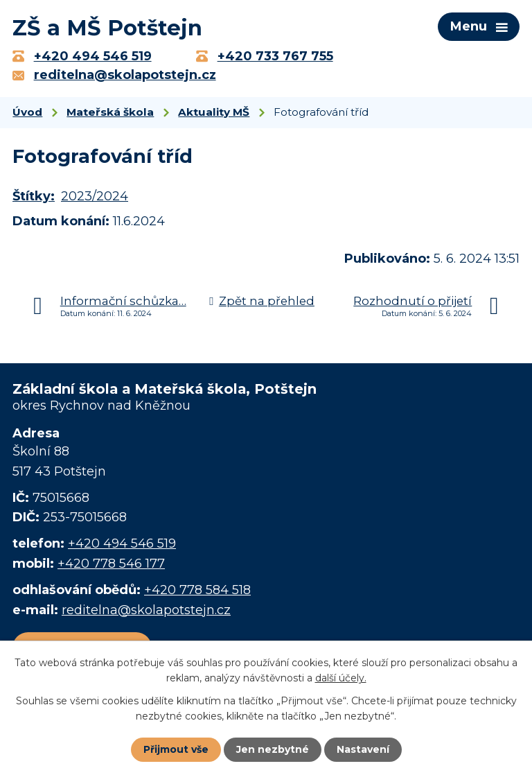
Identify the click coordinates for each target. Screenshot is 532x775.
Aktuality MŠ (214, 112)
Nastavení (363, 749)
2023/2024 (95, 196)
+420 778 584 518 (197, 590)
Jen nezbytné (273, 749)
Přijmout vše (176, 749)
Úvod (27, 112)
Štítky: (34, 196)
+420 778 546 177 (111, 564)
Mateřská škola (110, 112)
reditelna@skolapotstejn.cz (146, 610)
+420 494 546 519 (122, 543)
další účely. (341, 678)
